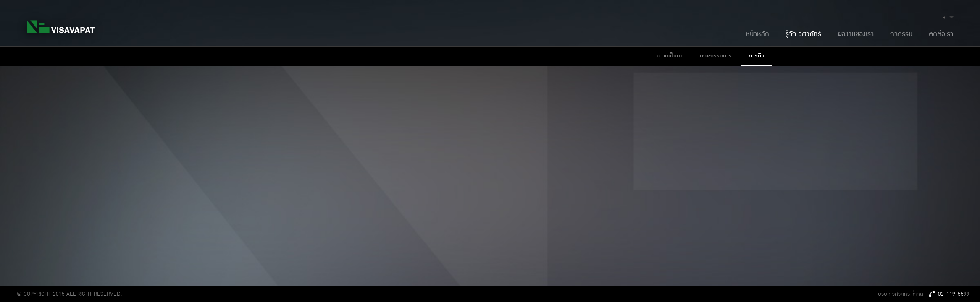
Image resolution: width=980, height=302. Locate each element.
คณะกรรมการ (716, 56)
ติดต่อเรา (941, 34)
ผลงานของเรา (856, 34)
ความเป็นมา (670, 56)
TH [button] (948, 18)
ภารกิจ (757, 56)
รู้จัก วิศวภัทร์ (803, 34)
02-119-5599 (950, 294)
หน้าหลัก (757, 34)
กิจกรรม (901, 34)
